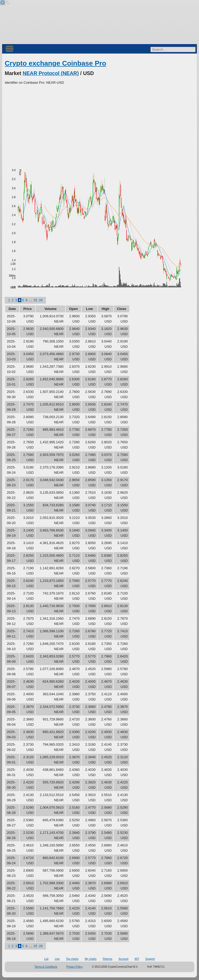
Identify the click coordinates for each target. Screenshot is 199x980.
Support (150, 959)
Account (124, 959)
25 (35, 300)
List (46, 959)
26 (41, 300)
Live (57, 959)
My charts (91, 959)
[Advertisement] (99, 125)
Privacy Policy (75, 967)
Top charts (72, 959)
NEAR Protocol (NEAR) (51, 73)
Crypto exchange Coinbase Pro (55, 63)
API (137, 959)
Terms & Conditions (46, 967)
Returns (108, 959)
